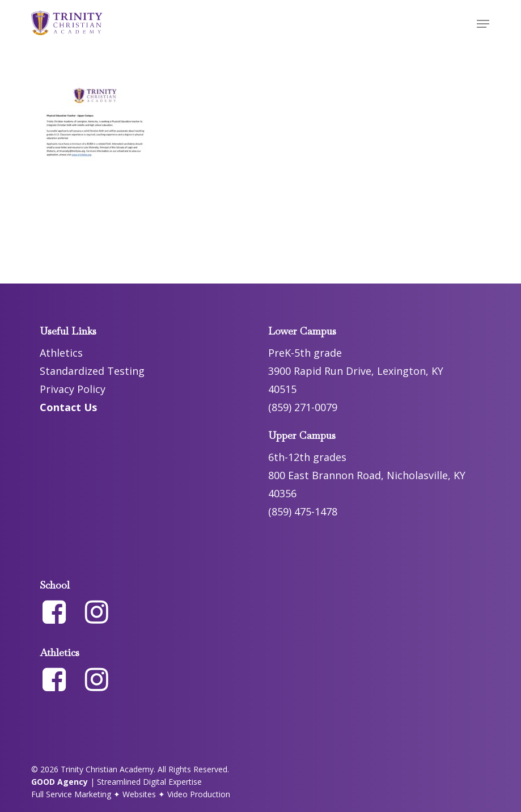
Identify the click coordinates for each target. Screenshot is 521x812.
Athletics (61, 353)
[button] (483, 24)
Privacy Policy (73, 389)
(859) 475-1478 (303, 511)
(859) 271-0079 (303, 407)
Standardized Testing (92, 371)
